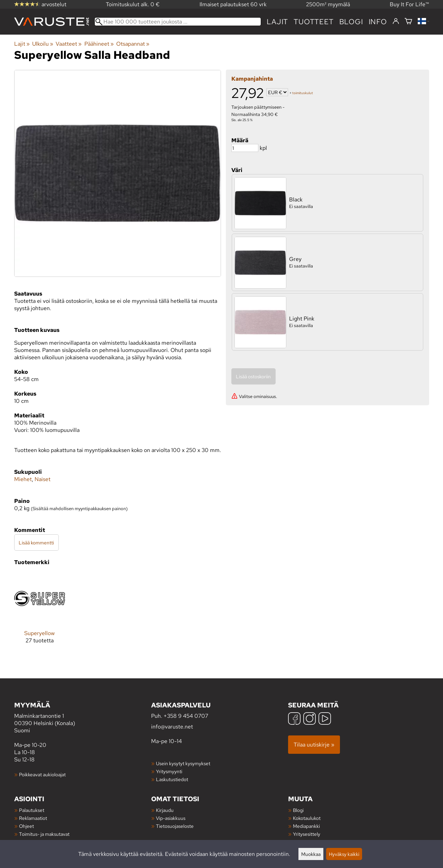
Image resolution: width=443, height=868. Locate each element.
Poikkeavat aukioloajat (42, 774)
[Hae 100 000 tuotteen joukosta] (178, 22)
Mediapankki (306, 826)
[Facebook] (294, 719)
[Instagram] (310, 719)
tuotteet (313, 22)
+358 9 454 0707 (186, 716)
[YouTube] (325, 719)
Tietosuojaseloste (175, 826)
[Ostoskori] (408, 22)
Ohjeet (26, 826)
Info (378, 22)
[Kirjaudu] (396, 21)
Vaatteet (69, 44)
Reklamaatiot (33, 818)
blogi (351, 22)
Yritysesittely (307, 834)
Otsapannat (133, 44)
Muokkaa (311, 854)
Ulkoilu (43, 44)
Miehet (23, 479)
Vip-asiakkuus (171, 818)
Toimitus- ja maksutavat (44, 834)
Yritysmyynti (169, 771)
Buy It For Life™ (409, 4)
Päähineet (99, 44)
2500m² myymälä (328, 4)
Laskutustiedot (172, 779)
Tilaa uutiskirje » (314, 745)
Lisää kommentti (36, 542)
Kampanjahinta (252, 79)
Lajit (277, 22)
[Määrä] (245, 148)
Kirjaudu (165, 810)
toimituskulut (303, 93)
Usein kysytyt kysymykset (183, 763)
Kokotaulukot (307, 818)
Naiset (43, 479)
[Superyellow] (40, 614)
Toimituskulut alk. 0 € (133, 4)
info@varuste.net (172, 727)
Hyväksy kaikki (344, 854)
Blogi (298, 810)
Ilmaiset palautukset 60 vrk (233, 4)
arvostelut (40, 4)
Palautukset (32, 810)
